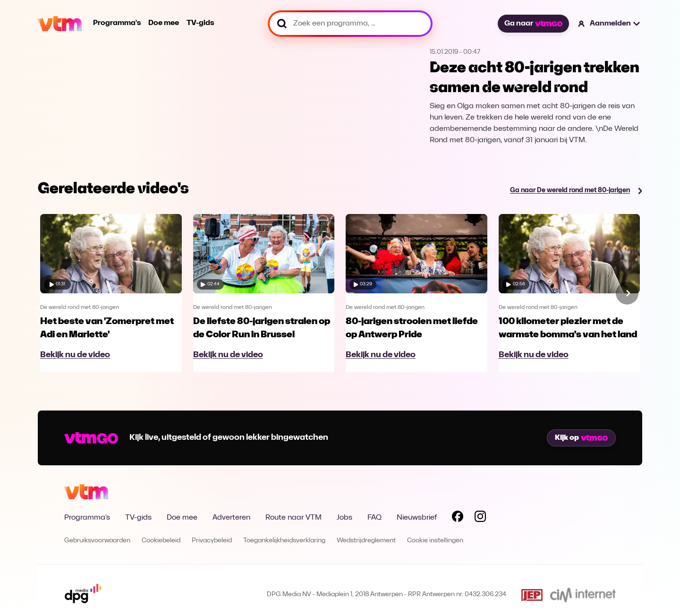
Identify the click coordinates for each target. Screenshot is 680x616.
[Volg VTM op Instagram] (480, 518)
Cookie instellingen (435, 541)
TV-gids (200, 23)
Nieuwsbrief (417, 518)
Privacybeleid (212, 541)
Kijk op (581, 438)
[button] (609, 24)
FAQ (374, 518)
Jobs (344, 518)
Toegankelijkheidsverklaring (284, 541)
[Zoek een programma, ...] (350, 24)
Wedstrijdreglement (366, 541)
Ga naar (533, 24)
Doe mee (164, 23)
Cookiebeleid (161, 541)
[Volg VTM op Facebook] (458, 518)
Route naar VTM (293, 518)
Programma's (117, 23)
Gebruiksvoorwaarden (97, 541)
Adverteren (231, 518)
